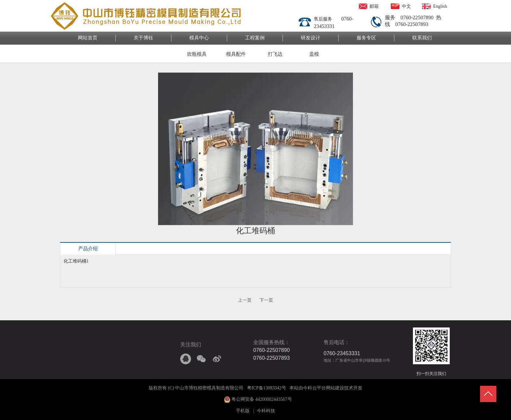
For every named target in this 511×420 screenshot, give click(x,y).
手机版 (243, 411)
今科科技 (266, 411)
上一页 (245, 300)
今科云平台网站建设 (324, 388)
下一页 (266, 300)
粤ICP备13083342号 (267, 388)
